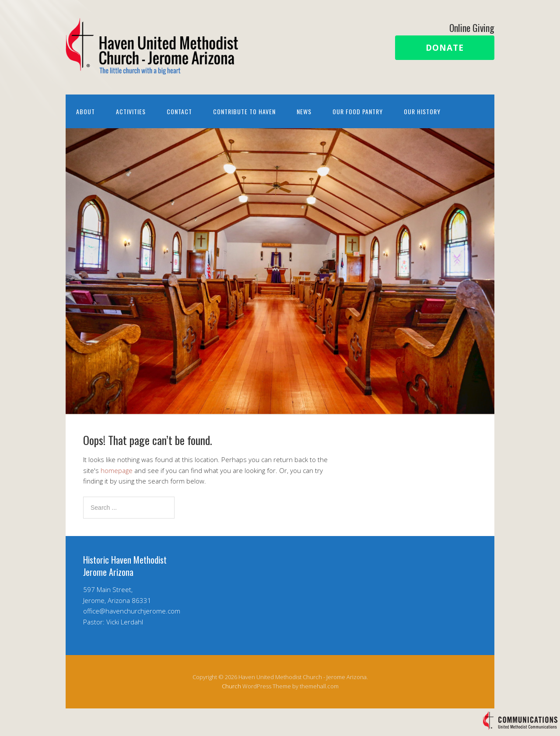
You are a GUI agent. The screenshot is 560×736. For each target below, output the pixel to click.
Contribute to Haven (244, 111)
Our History (422, 111)
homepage (117, 470)
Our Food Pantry (358, 111)
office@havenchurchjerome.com (132, 611)
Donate (445, 48)
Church (231, 686)
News (304, 111)
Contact (179, 111)
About (86, 111)
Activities (131, 111)
